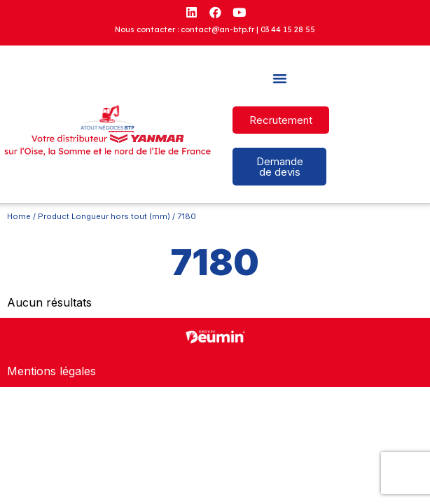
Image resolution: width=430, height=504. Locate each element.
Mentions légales (51, 371)
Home (19, 216)
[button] (279, 78)
